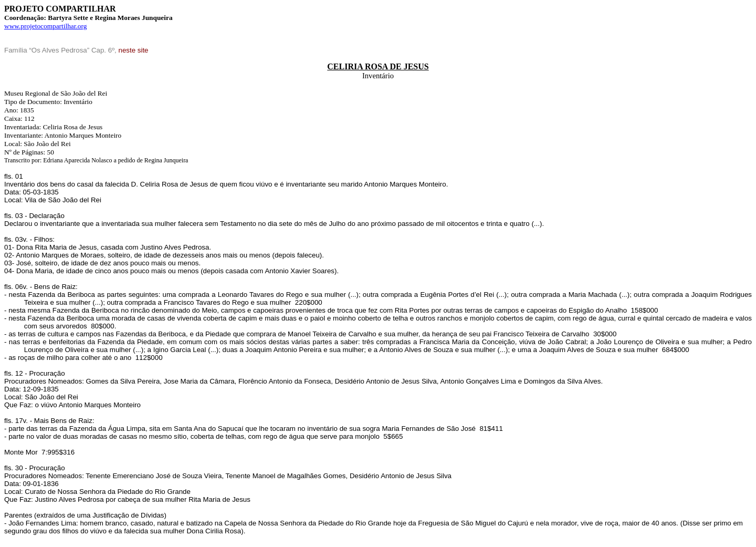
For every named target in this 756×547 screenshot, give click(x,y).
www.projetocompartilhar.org (45, 26)
